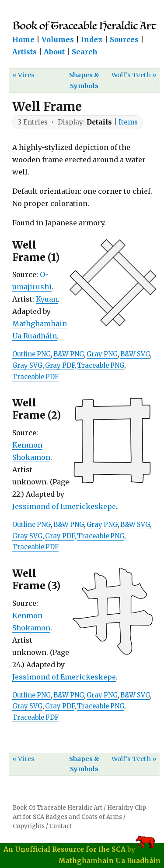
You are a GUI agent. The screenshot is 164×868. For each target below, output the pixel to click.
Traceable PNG (101, 366)
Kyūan (47, 299)
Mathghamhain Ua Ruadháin (109, 861)
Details (99, 122)
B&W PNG (69, 354)
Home (23, 39)
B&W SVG (135, 354)
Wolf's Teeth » (134, 75)
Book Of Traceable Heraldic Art (58, 808)
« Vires (23, 75)
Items (128, 122)
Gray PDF (60, 366)
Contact (61, 826)
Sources (124, 39)
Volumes (58, 39)
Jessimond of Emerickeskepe (64, 506)
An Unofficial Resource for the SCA (65, 849)
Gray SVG (27, 366)
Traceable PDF (35, 377)
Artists (24, 52)
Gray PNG (102, 354)
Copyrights (29, 826)
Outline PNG (31, 354)
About (54, 52)
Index (92, 39)
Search (85, 52)
